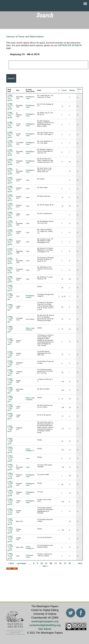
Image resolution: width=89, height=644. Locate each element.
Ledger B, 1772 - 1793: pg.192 (11, 189)
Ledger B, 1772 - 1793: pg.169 (11, 152)
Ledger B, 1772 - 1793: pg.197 (11, 232)
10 (42, 563)
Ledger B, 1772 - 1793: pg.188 (11, 162)
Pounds (64, 90)
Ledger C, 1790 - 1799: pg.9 (10, 329)
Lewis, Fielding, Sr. (30, 450)
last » (45, 566)
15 (65, 563)
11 (46, 563)
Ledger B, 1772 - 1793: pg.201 (11, 261)
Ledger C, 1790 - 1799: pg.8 (10, 390)
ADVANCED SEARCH (70, 45)
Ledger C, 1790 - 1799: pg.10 (10, 407)
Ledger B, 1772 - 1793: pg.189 (11, 171)
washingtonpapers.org (45, 621)
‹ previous (21, 563)
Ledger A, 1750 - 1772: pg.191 (10, 512)
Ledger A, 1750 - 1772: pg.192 (10, 530)
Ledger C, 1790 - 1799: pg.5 (10, 319)
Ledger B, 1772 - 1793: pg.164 (11, 98)
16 (70, 563)
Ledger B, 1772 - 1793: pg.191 (11, 180)
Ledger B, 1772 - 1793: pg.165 (11, 106)
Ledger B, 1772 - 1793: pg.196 (11, 223)
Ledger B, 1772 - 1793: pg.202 (11, 270)
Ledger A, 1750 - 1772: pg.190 (10, 476)
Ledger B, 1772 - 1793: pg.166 (11, 115)
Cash (27, 180)
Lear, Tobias (30, 319)
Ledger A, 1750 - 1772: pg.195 (10, 556)
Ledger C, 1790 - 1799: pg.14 (10, 363)
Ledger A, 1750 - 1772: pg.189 (10, 467)
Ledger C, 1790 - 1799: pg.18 (10, 381)
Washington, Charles (30, 296)
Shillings (72, 90)
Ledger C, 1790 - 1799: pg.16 (10, 429)
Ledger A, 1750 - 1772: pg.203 (10, 458)
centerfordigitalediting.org (45, 625)
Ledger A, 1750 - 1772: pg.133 (10, 288)
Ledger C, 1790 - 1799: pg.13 (10, 341)
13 (56, 563)
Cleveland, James (29, 556)
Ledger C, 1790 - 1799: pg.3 (10, 296)
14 (60, 563)
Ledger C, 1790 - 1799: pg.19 (10, 441)
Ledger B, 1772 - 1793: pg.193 (11, 215)
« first (11, 563)
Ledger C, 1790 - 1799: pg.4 (10, 307)
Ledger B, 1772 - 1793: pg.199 (11, 242)
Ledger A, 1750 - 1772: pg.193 (10, 450)
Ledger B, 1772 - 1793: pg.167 (11, 125)
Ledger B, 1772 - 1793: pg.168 (11, 143)
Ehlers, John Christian (30, 329)
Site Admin (45, 629)
